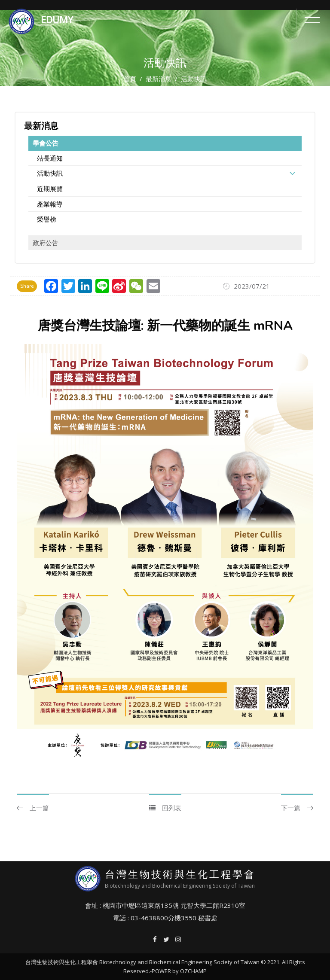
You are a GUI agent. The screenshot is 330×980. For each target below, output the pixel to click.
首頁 (130, 79)
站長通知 (50, 158)
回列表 (165, 808)
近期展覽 (50, 189)
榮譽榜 (47, 219)
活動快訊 (50, 173)
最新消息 (159, 79)
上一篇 (33, 808)
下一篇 (297, 808)
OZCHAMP (193, 971)
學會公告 (46, 143)
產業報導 (50, 204)
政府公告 (46, 243)
